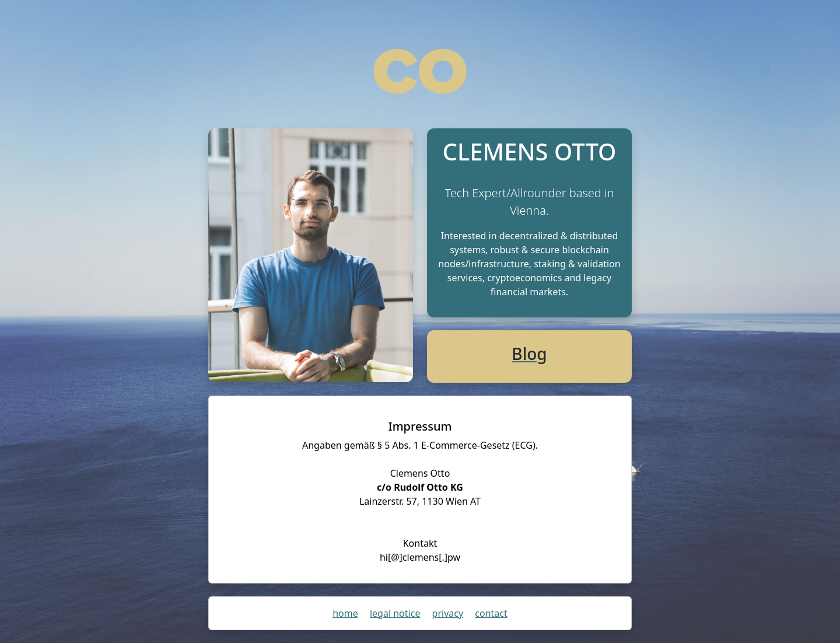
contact (491, 613)
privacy (448, 613)
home (345, 613)
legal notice (395, 613)
